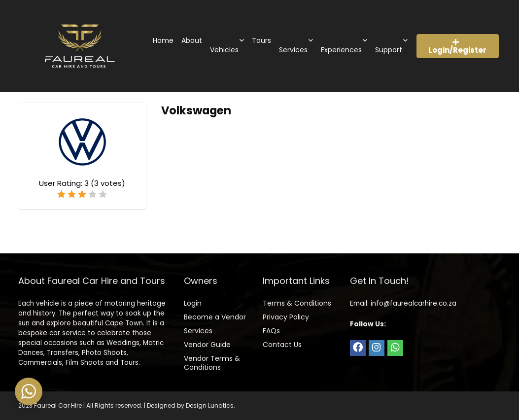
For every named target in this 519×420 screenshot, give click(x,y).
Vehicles (224, 50)
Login (193, 303)
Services (293, 50)
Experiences (341, 50)
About (192, 40)
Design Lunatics (210, 405)
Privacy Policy (286, 317)
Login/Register (457, 47)
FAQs (271, 331)
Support (389, 50)
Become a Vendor (215, 317)
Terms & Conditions (297, 303)
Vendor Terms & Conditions (212, 363)
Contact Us (282, 345)
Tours (261, 40)
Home (163, 40)
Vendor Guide (207, 345)
